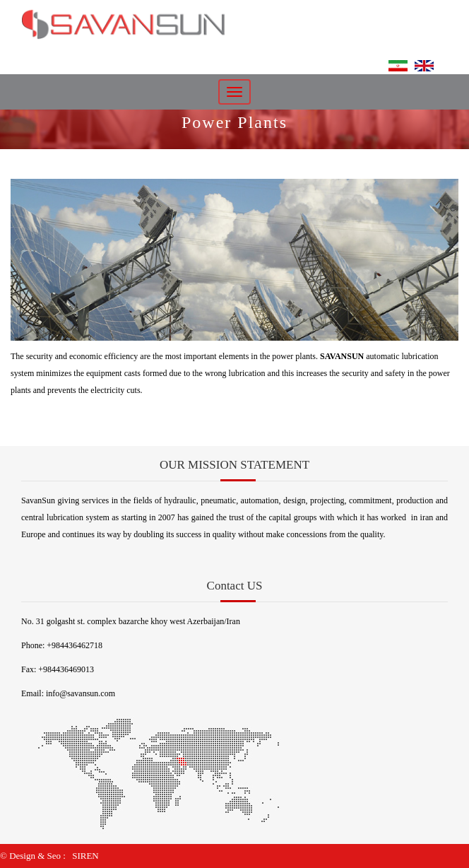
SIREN (85, 856)
